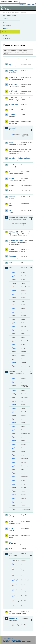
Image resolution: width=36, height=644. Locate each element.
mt (15, 337)
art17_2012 (13, 91)
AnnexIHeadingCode (18, 224)
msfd (11, 522)
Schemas (5, 29)
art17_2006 (13, 84)
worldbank (13, 618)
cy (15, 283)
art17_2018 (13, 98)
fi (15, 308)
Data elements (7, 25)
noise (11, 528)
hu (15, 316)
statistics (17, 590)
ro (15, 352)
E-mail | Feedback (8, 639)
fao (10, 172)
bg (15, 280)
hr (15, 441)
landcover (13, 256)
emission (17, 575)
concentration (18, 569)
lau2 (11, 268)
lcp (10, 515)
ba (15, 386)
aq (10, 64)
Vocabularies (6, 32)
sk (15, 363)
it (15, 323)
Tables (4, 22)
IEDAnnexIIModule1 (15, 217)
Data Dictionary (16, 12)
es (15, 305)
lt (15, 326)
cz (15, 287)
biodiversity (13, 105)
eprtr (11, 143)
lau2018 (12, 372)
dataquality (13, 128)
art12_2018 (13, 78)
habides (12, 197)
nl (15, 341)
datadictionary (14, 121)
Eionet (10, 12)
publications (14, 535)
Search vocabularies (11, 59)
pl (15, 345)
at (15, 272)
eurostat (12, 165)
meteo (16, 585)
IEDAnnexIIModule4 (15, 241)
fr (15, 312)
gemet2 (12, 185)
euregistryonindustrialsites (15, 158)
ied (10, 210)
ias (10, 204)
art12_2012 (13, 71)
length (16, 580)
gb (15, 433)
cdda (11, 110)
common (12, 114)
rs (15, 491)
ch (15, 397)
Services (5, 35)
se (15, 355)
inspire (12, 249)
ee (15, 298)
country (17, 625)
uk (15, 366)
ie (15, 319)
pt (15, 348)
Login (22, 4)
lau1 (11, 263)
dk (15, 294)
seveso (12, 542)
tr (15, 506)
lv (15, 334)
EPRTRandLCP (15, 149)
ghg (11, 190)
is (15, 451)
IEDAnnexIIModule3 (15, 232)
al (15, 378)
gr (15, 437)
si (15, 359)
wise (11, 612)
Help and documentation (9, 16)
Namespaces (6, 38)
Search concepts (24, 59)
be (15, 276)
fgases (12, 178)
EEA (10, 2)
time (16, 596)
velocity (17, 601)
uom (11, 554)
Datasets (5, 19)
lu (15, 330)
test (10, 549)
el (15, 301)
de (15, 290)
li (15, 459)
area (16, 564)
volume (17, 606)
